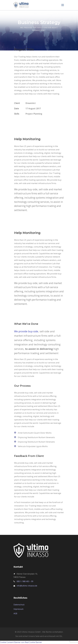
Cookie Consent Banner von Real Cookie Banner (21, 642)
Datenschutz (19, 605)
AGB (15, 613)
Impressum (18, 609)
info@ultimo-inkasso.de (27, 586)
